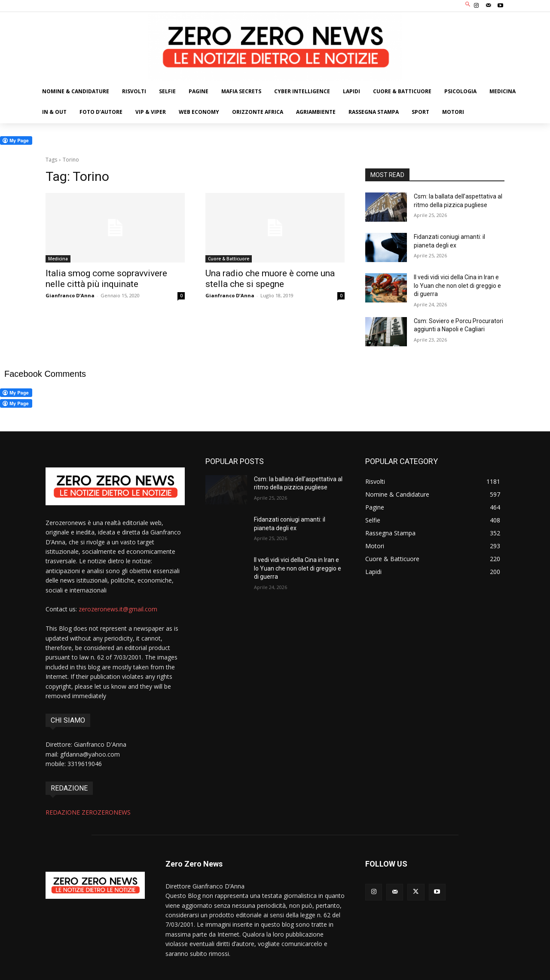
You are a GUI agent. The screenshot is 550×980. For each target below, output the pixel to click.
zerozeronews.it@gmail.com (118, 609)
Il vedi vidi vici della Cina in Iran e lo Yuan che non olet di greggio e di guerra (457, 285)
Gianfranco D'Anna (70, 295)
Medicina (58, 259)
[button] (468, 5)
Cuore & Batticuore (229, 259)
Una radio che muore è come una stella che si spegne (270, 279)
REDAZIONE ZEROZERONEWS (88, 812)
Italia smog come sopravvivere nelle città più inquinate (106, 279)
